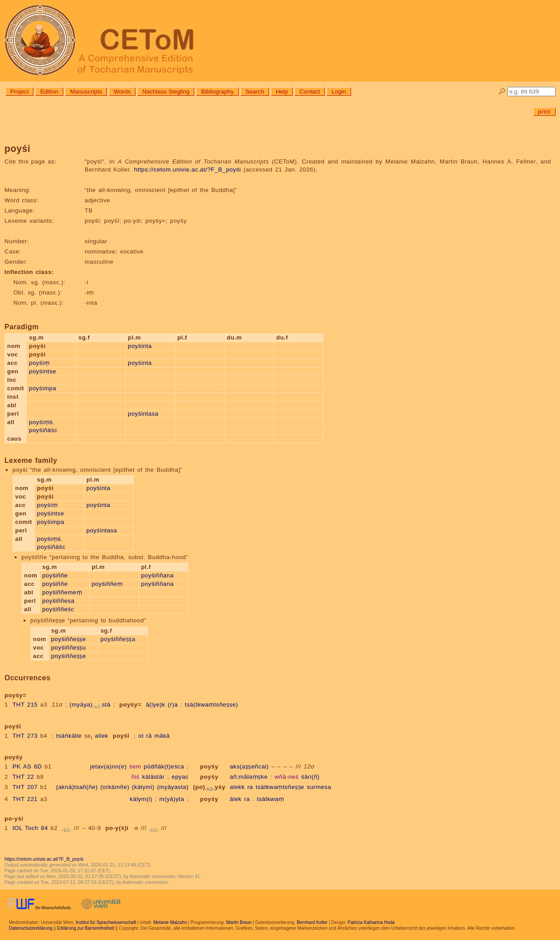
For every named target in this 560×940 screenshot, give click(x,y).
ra (250, 787)
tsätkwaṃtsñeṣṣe (280, 787)
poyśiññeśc (58, 609)
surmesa (319, 787)
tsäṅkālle (69, 736)
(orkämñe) (115, 787)
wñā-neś (286, 777)
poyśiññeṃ (107, 584)
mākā (162, 736)
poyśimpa (43, 388)
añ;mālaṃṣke (249, 777)
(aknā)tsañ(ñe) (77, 787)
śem (135, 766)
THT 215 (25, 705)
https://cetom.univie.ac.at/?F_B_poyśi (188, 170)
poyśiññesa (58, 601)
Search (255, 92)
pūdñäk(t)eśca (164, 766)
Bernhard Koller (312, 922)
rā (149, 736)
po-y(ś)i (117, 828)
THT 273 (25, 736)
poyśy (209, 766)
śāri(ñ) (310, 777)
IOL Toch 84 (30, 828)
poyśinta (140, 346)
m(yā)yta (172, 799)
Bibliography (217, 92)
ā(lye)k (155, 705)
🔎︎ (502, 92)
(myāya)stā (90, 705)
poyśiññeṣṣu (69, 648)
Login (339, 92)
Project (19, 92)
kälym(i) (141, 799)
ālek (236, 799)
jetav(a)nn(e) (108, 766)
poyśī (121, 736)
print (544, 112)
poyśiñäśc (43, 430)
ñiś (136, 777)
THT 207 (25, 787)
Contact (310, 92)
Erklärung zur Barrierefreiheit (86, 928)
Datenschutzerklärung (31, 928)
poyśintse (43, 371)
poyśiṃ (39, 363)
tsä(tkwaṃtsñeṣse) (212, 705)
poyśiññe (55, 575)
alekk (237, 787)
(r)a (173, 705)
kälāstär (153, 777)
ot (141, 736)
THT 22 (23, 777)
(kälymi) (143, 787)
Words (122, 92)
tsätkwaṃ (270, 799)
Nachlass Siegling (166, 92)
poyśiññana (157, 575)
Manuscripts (86, 92)
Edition (49, 92)
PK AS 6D (27, 766)
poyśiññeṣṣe (69, 639)
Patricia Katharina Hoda (371, 922)
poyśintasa (143, 414)
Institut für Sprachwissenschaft (106, 922)
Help (282, 92)
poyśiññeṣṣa (118, 639)
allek (102, 736)
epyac (180, 777)
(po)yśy (209, 787)
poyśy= (130, 705)
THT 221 (25, 799)
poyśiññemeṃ (62, 592)
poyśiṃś (41, 422)
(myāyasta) (173, 787)
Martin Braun (239, 922)
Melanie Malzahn (170, 922)
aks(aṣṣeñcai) (249, 766)
